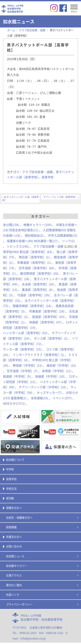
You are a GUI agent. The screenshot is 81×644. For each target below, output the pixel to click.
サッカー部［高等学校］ (22, 344)
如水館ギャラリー (17, 560)
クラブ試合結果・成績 (37, 166)
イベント (62, 392)
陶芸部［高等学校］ (34, 251)
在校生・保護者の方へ (19, 512)
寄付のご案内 (14, 579)
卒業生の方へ (14, 531)
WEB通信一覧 (46, 235)
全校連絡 (39, 392)
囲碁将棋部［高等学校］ (32, 300)
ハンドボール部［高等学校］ (25, 327)
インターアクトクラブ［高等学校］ (38, 349)
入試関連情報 (55, 224)
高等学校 (48, 171)
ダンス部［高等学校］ (51, 333)
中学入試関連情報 (63, 230)
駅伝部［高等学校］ (36, 246)
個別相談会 (34, 230)
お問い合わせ (14, 541)
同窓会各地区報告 (24, 224)
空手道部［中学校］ (22, 365)
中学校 (40, 354)
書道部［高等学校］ (37, 284)
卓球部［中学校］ (57, 365)
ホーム (11, 30)
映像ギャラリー (37, 219)
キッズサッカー (49, 387)
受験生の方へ (14, 502)
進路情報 (19, 392)
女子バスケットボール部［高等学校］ (21, 193)
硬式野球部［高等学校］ (39, 268)
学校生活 (11, 483)
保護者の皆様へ (20, 235)
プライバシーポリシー (19, 599)
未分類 (11, 219)
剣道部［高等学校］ (48, 311)
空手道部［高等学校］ (36, 262)
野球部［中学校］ (27, 360)
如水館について (15, 454)
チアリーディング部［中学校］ (42, 381)
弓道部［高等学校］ (33, 289)
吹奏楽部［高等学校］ (47, 306)
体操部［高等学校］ (45, 316)
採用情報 (11, 522)
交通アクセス (14, 570)
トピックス (18, 241)
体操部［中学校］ (50, 371)
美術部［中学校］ (61, 360)
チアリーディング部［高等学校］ (60, 191)
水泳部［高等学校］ (38, 278)
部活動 (10, 493)
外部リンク (13, 589)
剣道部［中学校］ (17, 371)
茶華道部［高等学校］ (34, 257)
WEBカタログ (14, 398)
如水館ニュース (15, 550)
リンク (68, 235)
